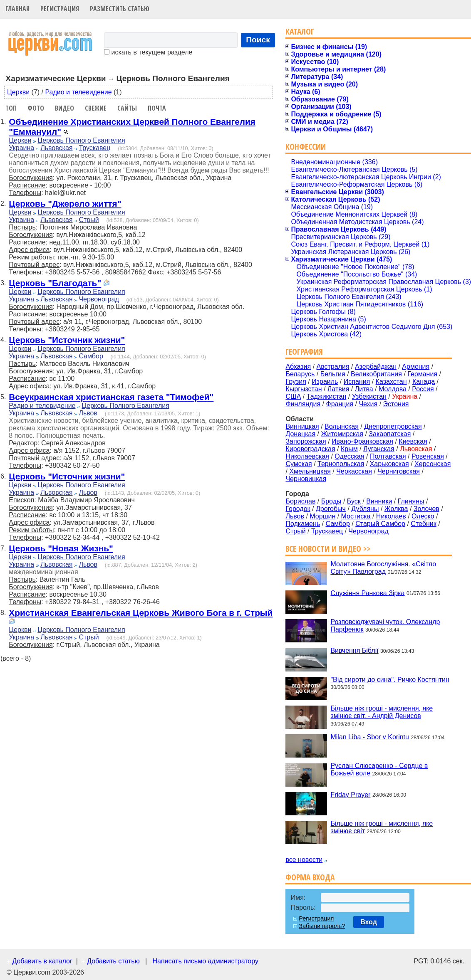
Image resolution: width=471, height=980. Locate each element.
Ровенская (428, 456)
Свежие (96, 108)
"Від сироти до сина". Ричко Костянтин (390, 679)
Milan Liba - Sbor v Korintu (370, 737)
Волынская (342, 426)
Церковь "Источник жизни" (67, 340)
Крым (349, 449)
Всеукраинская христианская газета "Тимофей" (111, 397)
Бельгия (333, 374)
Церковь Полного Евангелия (81, 140)
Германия (422, 374)
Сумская (299, 464)
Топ (11, 108)
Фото (36, 108)
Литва (364, 389)
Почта (157, 108)
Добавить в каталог (42, 961)
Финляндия (303, 404)
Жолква (396, 509)
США (293, 396)
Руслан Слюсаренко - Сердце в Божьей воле (379, 769)
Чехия (368, 404)
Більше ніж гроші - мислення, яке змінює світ (382, 827)
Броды (331, 501)
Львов (88, 413)
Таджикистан (327, 396)
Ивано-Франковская (362, 441)
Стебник (423, 524)
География (304, 352)
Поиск (258, 40)
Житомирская (342, 434)
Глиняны (411, 501)
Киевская (413, 441)
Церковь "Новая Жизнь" (61, 548)
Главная (17, 9)
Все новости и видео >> (328, 549)
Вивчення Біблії (354, 650)
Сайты (127, 108)
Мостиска (356, 516)
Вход (369, 922)
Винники (379, 501)
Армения (416, 367)
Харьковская (389, 464)
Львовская (56, 148)
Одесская (349, 456)
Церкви (18, 92)
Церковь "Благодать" (55, 283)
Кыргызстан (304, 389)
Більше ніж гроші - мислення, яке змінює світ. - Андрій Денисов (382, 712)
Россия (423, 389)
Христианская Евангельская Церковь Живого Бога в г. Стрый (141, 613)
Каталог (300, 31)
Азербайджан (376, 367)
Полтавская (388, 456)
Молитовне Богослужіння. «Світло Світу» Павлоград (383, 568)
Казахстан (391, 381)
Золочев (426, 509)
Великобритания (376, 374)
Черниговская (399, 471)
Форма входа (310, 877)
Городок (298, 509)
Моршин (322, 516)
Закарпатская (390, 434)
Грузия (296, 381)
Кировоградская (310, 449)
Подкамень (303, 524)
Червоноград (99, 299)
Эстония (396, 404)
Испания (357, 381)
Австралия (333, 367)
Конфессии (306, 147)
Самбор (91, 356)
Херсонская (433, 464)
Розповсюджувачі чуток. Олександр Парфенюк (385, 626)
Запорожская (306, 441)
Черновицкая (306, 479)
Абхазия (298, 367)
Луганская (379, 449)
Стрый (89, 220)
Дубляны (365, 509)
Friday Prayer (350, 794)
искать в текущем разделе (148, 52)
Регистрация (60, 9)
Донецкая (300, 434)
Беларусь (300, 374)
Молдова (393, 389)
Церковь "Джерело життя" (65, 204)
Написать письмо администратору (205, 961)
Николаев (391, 516)
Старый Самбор (380, 524)
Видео (64, 108)
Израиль (325, 381)
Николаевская (307, 456)
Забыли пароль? (322, 926)
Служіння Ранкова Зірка (367, 593)
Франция (340, 404)
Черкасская (354, 471)
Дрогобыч (331, 509)
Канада (424, 381)
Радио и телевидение (78, 92)
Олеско (423, 516)
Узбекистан (369, 396)
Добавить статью (113, 961)
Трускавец (94, 148)
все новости (304, 860)
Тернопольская (341, 464)
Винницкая (302, 426)
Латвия (338, 389)
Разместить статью (120, 9)
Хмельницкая (310, 471)
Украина (21, 148)
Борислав (300, 501)
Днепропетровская (393, 426)
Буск (354, 501)
